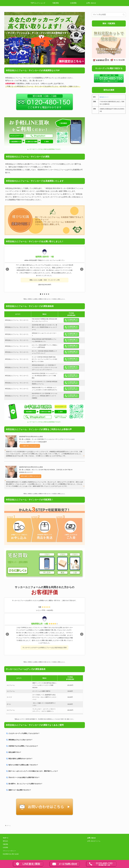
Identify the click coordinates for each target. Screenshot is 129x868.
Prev (7, 269)
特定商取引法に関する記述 (11, 854)
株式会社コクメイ (104, 97)
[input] (109, 15)
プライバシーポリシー (9, 851)
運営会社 (5, 841)
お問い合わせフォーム (94, 841)
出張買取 (5, 848)
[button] (124, 15)
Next (82, 269)
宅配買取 (5, 844)
